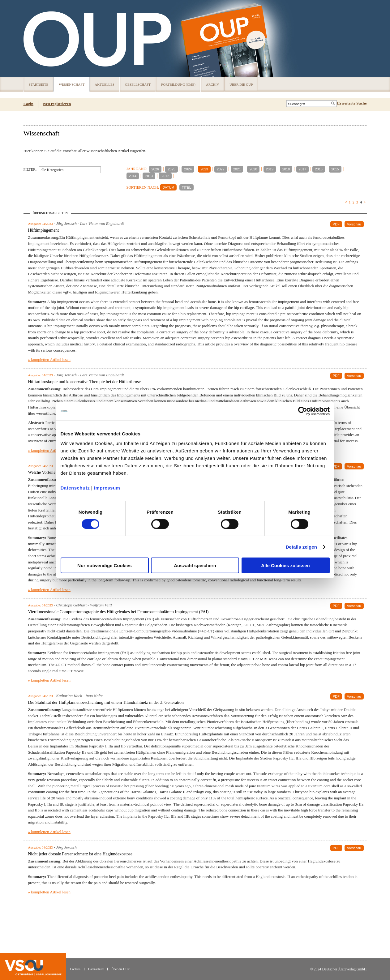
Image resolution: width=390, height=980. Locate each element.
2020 (253, 169)
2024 (188, 169)
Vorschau (354, 224)
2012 (165, 176)
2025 (171, 169)
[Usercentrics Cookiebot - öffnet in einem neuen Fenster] (303, 411)
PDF (336, 224)
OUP (31, 39)
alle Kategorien (52, 170)
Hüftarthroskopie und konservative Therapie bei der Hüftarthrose (84, 382)
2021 (237, 169)
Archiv (212, 84)
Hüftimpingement (44, 230)
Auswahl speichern (195, 565)
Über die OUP (241, 84)
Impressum (107, 488)
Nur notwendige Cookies (105, 565)
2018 (286, 169)
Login (29, 104)
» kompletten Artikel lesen (49, 359)
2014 (133, 176)
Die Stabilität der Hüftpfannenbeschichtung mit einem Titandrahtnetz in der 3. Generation (106, 702)
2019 (270, 169)
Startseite (39, 84)
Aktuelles (105, 84)
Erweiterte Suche (352, 103)
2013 (149, 176)
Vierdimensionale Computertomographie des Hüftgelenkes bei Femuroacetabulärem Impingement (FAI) (118, 612)
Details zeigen (301, 547)
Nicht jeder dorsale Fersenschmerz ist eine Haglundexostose (80, 854)
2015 (335, 169)
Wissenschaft (72, 84)
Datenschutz (75, 488)
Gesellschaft (138, 84)
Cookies (75, 969)
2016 (319, 169)
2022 (221, 169)
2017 (302, 169)
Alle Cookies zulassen (285, 565)
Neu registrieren (57, 104)
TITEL (186, 187)
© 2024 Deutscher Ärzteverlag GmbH (338, 969)
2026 (155, 169)
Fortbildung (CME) (178, 84)
